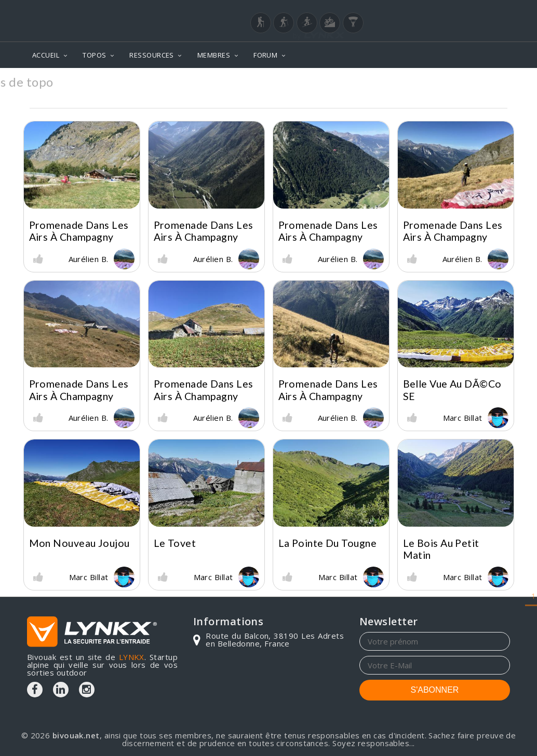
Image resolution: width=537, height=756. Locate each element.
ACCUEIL (46, 55)
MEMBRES (214, 55)
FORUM (265, 55)
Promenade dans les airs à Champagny (79, 231)
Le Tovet (175, 543)
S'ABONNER (435, 690)
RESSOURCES (152, 55)
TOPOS (94, 55)
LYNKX (132, 657)
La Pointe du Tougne (328, 543)
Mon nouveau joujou (79, 543)
